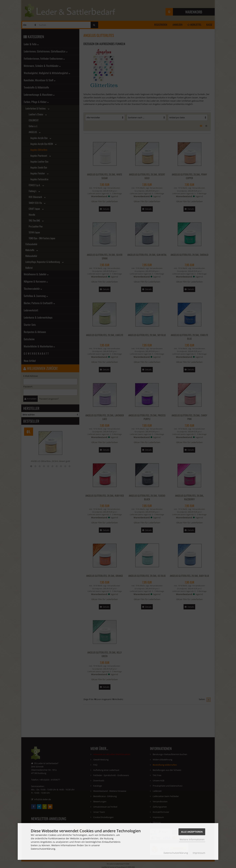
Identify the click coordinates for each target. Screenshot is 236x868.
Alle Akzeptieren (192, 832)
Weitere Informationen (192, 839)
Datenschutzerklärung (176, 853)
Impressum (199, 853)
